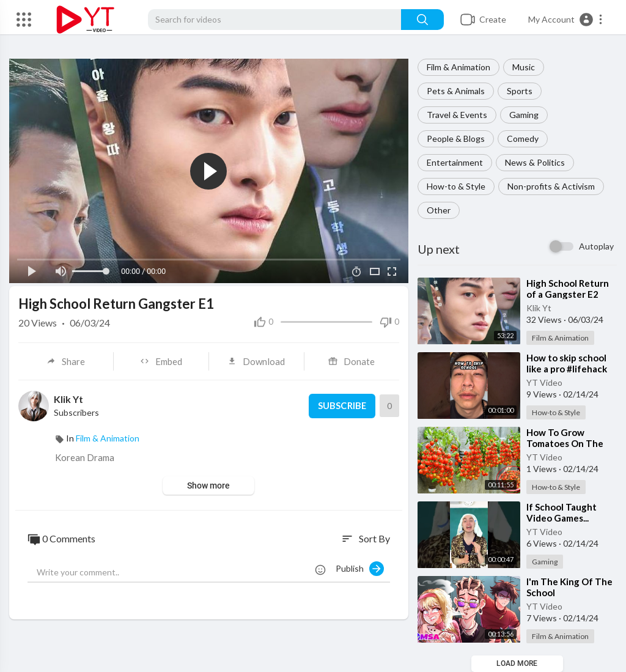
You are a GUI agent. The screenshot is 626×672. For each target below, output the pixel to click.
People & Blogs (456, 138)
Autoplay (596, 246)
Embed (161, 361)
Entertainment (455, 162)
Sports (520, 91)
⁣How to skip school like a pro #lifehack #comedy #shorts (567, 369)
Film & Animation (458, 67)
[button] (566, 20)
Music (524, 67)
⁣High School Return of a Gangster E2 (568, 289)
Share (66, 361)
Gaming (524, 115)
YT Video (544, 382)
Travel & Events (457, 115)
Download (256, 361)
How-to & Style (456, 186)
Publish (360, 569)
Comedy (523, 138)
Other (439, 210)
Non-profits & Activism (551, 186)
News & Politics (535, 162)
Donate (352, 361)
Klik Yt (539, 308)
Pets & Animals (456, 91)
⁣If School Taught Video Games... (562, 512)
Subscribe (341, 406)
